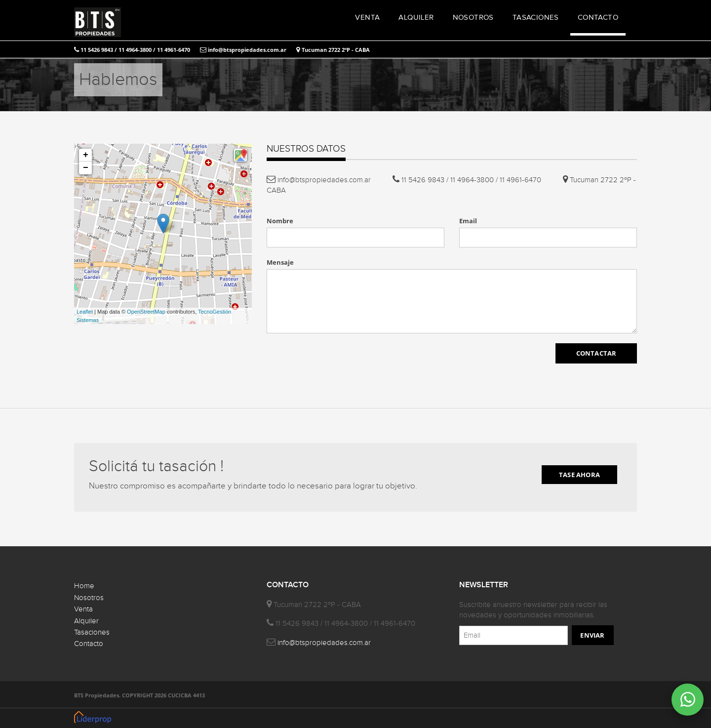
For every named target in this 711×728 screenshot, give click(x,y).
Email (468, 221)
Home (84, 586)
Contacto (89, 644)
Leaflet (85, 312)
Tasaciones (92, 632)
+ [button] (86, 155)
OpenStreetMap (146, 312)
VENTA (367, 18)
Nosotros (89, 598)
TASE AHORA (579, 475)
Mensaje (280, 262)
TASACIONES (536, 18)
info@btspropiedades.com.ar (243, 50)
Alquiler (86, 621)
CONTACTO (598, 18)
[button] (240, 155)
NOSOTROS (473, 18)
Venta (83, 609)
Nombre (280, 221)
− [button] (86, 168)
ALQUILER (416, 18)
